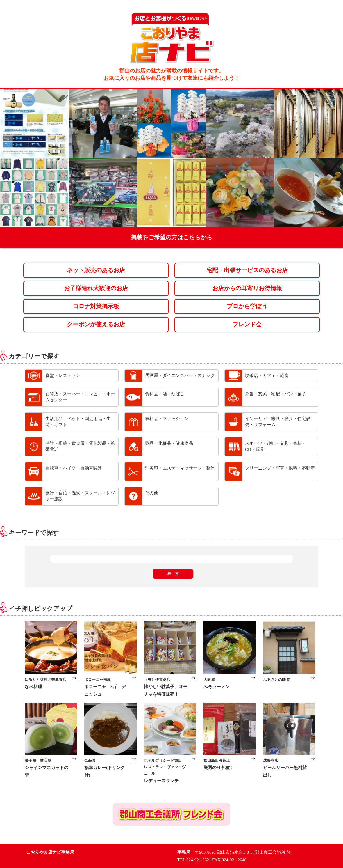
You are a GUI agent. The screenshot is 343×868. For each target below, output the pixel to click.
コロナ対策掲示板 (96, 306)
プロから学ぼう (247, 306)
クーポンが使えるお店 (96, 324)
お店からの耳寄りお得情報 (247, 288)
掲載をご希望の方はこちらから (172, 237)
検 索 (173, 574)
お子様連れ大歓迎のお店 (96, 288)
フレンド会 (247, 324)
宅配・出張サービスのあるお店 (247, 270)
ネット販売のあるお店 (96, 270)
